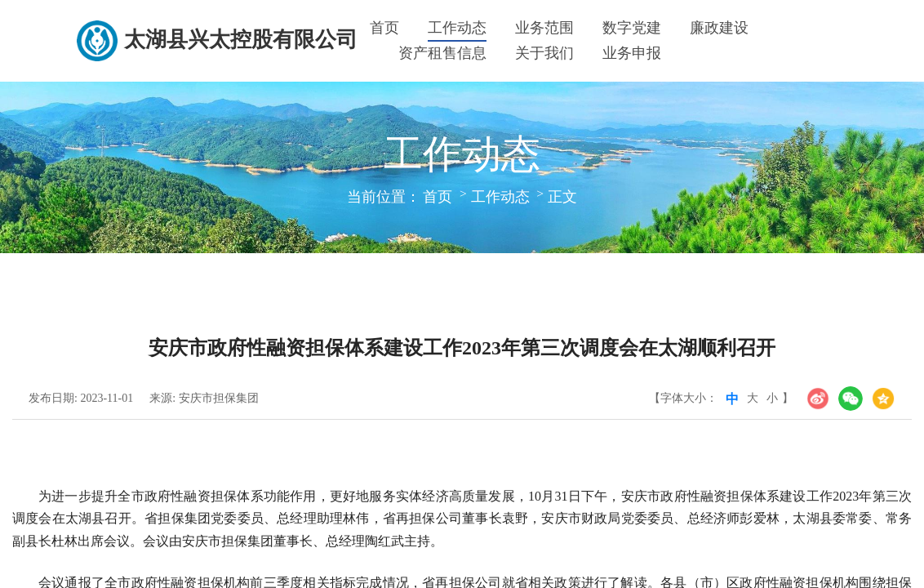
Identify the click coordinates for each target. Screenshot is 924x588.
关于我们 (544, 53)
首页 (384, 28)
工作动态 (457, 28)
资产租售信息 (442, 53)
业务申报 (632, 53)
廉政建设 (719, 28)
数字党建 (632, 28)
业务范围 (544, 28)
